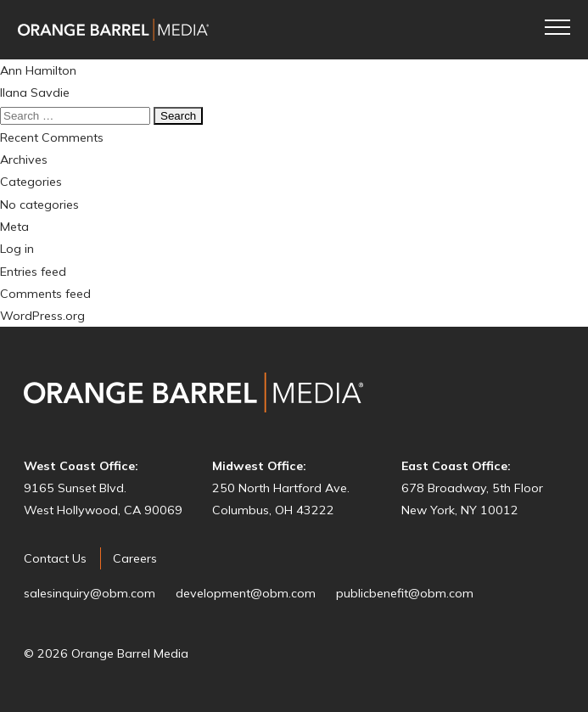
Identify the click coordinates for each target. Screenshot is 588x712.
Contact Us (55, 558)
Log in (17, 249)
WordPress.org (42, 316)
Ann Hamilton (38, 70)
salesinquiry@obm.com (90, 593)
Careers (135, 558)
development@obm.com (246, 593)
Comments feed (45, 294)
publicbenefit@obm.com (405, 593)
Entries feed (33, 272)
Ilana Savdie (35, 93)
